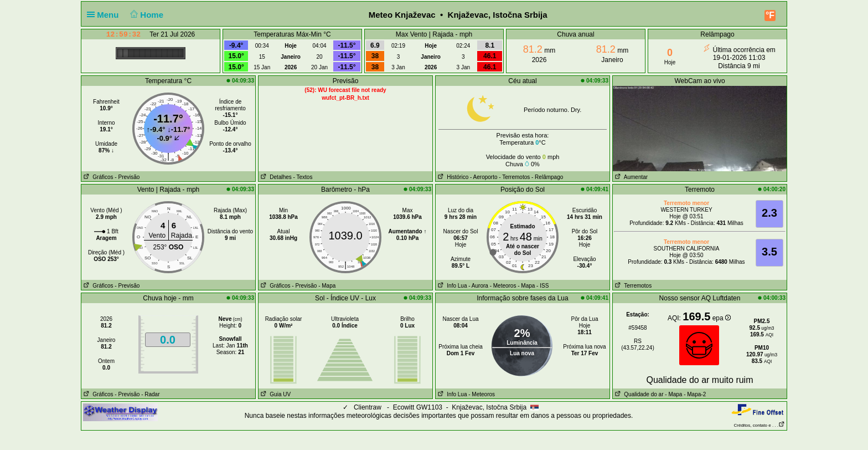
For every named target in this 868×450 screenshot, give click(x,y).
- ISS (542, 286)
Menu (105, 15)
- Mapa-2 (694, 394)
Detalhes (275, 177)
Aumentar (630, 177)
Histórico (452, 177)
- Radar (150, 394)
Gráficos (97, 177)
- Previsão (127, 177)
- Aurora (478, 286)
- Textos (303, 177)
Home (146, 15)
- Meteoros (503, 286)
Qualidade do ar (638, 394)
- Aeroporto (484, 177)
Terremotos (632, 286)
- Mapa (327, 286)
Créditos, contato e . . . (759, 425)
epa (722, 318)
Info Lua (451, 286)
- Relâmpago (547, 177)
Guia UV (275, 394)
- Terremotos (514, 177)
